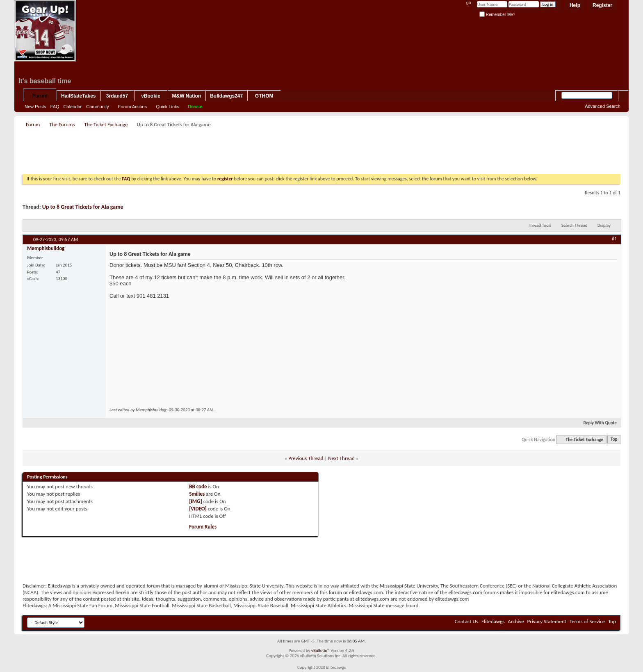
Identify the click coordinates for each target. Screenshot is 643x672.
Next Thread (341, 458)
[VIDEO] (198, 509)
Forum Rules (203, 527)
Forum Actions (132, 107)
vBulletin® (320, 650)
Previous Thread (306, 458)
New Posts (35, 107)
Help (575, 5)
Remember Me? (497, 15)
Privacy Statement (547, 621)
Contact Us (466, 621)
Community (98, 107)
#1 (614, 239)
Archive (516, 621)
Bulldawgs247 (226, 96)
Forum (40, 96)
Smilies (197, 494)
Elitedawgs (493, 621)
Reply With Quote (597, 423)
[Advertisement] (172, 153)
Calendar (73, 107)
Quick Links (168, 107)
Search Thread (575, 225)
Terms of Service (587, 621)
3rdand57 (117, 96)
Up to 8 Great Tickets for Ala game (83, 207)
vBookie (151, 96)
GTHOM (264, 96)
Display (604, 225)
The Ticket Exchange (106, 124)
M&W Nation (187, 96)
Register (602, 5)
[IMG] (196, 501)
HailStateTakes (79, 96)
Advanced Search (603, 106)
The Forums (62, 124)
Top (614, 440)
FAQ (55, 107)
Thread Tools (540, 225)
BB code (198, 486)
